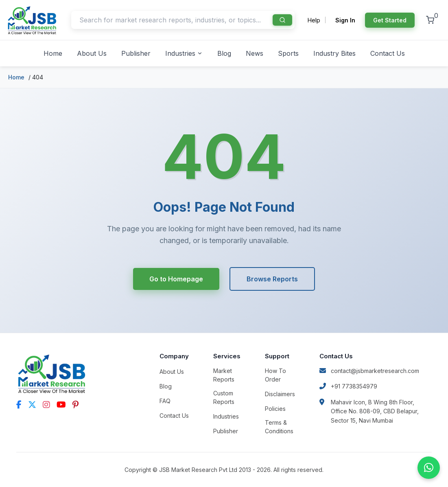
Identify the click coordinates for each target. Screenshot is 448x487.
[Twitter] (32, 405)
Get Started (390, 20)
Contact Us (388, 53)
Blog (224, 53)
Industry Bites (334, 53)
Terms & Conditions (279, 427)
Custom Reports (224, 397)
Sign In (345, 20)
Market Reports (224, 375)
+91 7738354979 (348, 386)
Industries (184, 53)
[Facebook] (19, 405)
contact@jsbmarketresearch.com (369, 371)
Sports (288, 53)
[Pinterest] (75, 405)
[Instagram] (46, 405)
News (255, 53)
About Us (92, 53)
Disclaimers (280, 394)
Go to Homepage (176, 279)
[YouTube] (61, 405)
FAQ (165, 401)
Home (53, 53)
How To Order (275, 375)
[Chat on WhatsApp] (429, 468)
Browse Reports (272, 279)
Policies (275, 409)
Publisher (136, 53)
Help (314, 20)
